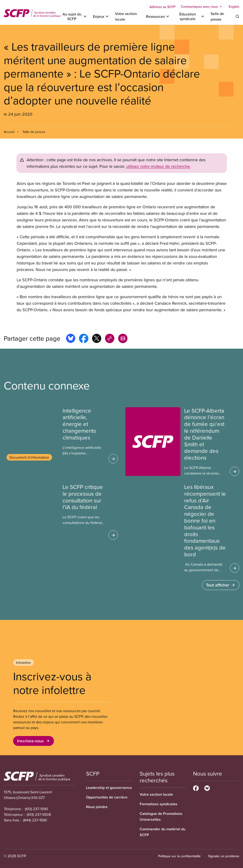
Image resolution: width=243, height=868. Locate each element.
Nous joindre (97, 807)
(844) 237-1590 (35, 820)
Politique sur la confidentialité (179, 856)
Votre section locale (156, 794)
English (234, 7)
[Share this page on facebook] (84, 339)
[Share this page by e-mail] (123, 339)
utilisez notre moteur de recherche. (159, 166)
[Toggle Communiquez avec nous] (202, 7)
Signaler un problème (224, 856)
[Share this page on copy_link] (110, 339)
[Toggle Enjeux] (101, 16)
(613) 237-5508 (39, 814)
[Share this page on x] (97, 339)
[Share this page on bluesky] (71, 339)
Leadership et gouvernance (109, 788)
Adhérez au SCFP (162, 7)
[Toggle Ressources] (158, 16)
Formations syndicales (159, 804)
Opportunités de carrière (107, 797)
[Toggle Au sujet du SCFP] (74, 16)
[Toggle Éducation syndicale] (190, 16)
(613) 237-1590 (36, 809)
